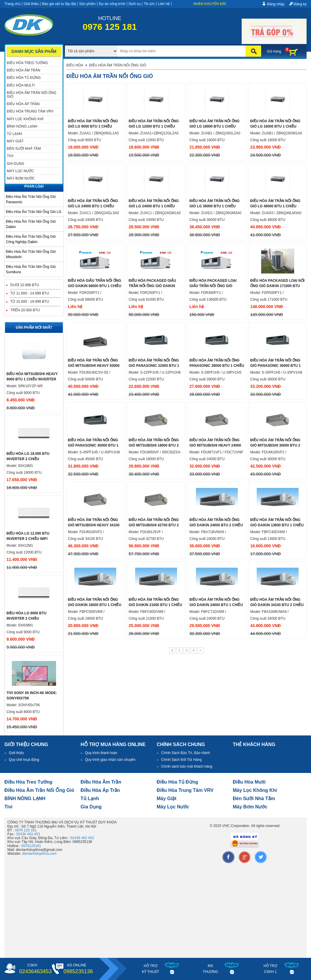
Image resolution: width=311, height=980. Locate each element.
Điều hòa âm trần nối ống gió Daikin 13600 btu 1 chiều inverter (277, 525)
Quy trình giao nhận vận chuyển (110, 760)
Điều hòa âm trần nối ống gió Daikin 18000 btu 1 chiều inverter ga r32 (95, 605)
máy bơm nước (250, 807)
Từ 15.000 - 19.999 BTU (30, 302)
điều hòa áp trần (100, 790)
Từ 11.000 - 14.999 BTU (30, 293)
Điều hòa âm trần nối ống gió (39, 790)
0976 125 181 (26, 830)
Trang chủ (12, 4)
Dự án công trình (112, 4)
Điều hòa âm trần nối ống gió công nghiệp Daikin (31, 239)
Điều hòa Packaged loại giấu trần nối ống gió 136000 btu (213, 286)
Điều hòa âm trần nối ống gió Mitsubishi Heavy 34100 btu (94, 525)
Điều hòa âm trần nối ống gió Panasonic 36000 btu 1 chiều (275, 366)
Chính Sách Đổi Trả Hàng (181, 760)
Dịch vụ (135, 4)
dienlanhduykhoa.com (39, 854)
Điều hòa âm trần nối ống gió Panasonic (31, 199)
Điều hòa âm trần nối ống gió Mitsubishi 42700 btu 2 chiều (154, 525)
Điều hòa (75, 65)
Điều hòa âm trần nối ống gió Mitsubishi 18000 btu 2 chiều (154, 445)
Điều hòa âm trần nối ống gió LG (34, 212)
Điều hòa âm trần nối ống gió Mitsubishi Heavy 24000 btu (215, 445)
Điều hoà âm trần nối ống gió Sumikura (31, 269)
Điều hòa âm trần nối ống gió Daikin (31, 224)
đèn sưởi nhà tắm (254, 799)
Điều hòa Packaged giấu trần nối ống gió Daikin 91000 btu (152, 286)
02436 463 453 (28, 834)
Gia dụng (91, 807)
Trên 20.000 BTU (25, 310)
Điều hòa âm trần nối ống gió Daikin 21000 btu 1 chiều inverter (155, 605)
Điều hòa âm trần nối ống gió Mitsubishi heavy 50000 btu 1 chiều (94, 366)
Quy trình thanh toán (101, 753)
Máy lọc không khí (255, 790)
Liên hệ (164, 4)
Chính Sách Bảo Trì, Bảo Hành (185, 753)
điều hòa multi (249, 782)
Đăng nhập (276, 4)
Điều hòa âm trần (101, 782)
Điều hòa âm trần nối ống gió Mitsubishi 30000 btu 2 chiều (275, 445)
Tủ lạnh (90, 799)
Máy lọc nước (173, 807)
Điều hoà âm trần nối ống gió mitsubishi (31, 254)
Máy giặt (167, 799)
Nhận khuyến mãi (210, 4)
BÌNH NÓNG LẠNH (25, 799)
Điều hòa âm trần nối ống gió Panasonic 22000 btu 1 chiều (154, 366)
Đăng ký (300, 4)
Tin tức (149, 4)
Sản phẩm (87, 4)
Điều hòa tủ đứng (177, 782)
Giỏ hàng (274, 51)
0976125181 (31, 846)
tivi (8, 807)
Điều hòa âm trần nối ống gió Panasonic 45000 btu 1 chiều (93, 445)
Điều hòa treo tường (28, 782)
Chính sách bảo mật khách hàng (187, 766)
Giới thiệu (31, 4)
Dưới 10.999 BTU (25, 285)
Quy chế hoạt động (24, 760)
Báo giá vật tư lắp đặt (59, 4)
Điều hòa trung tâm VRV (185, 790)
